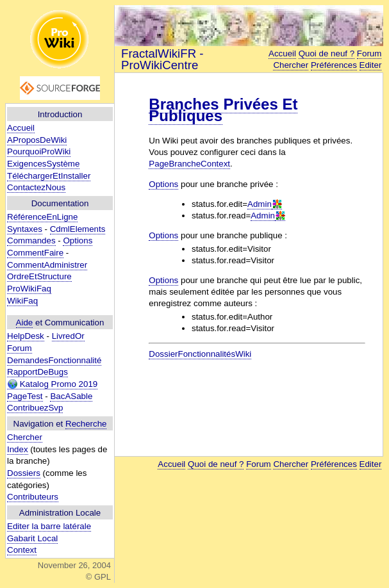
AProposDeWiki (37, 140)
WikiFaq (22, 301)
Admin (260, 204)
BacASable (71, 396)
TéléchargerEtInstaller (49, 176)
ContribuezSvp (35, 408)
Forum (20, 348)
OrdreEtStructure (39, 276)
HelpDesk (26, 336)
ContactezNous (36, 187)
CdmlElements (78, 229)
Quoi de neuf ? (327, 53)
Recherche (86, 424)
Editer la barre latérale (49, 526)
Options (78, 241)
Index (18, 449)
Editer (371, 65)
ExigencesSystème (43, 164)
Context (22, 550)
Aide (25, 323)
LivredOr (68, 336)
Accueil (21, 128)
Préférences (334, 65)
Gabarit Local (32, 538)
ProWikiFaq (29, 289)
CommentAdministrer (47, 265)
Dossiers (24, 473)
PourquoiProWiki (39, 151)
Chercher (25, 437)
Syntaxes (25, 229)
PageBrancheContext (189, 164)
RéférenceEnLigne (42, 217)
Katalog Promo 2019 (52, 384)
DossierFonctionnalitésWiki (200, 354)
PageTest (25, 396)
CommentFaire (35, 253)
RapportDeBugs (37, 372)
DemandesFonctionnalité (54, 360)
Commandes (31, 241)
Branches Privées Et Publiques (223, 110)
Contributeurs (33, 497)
